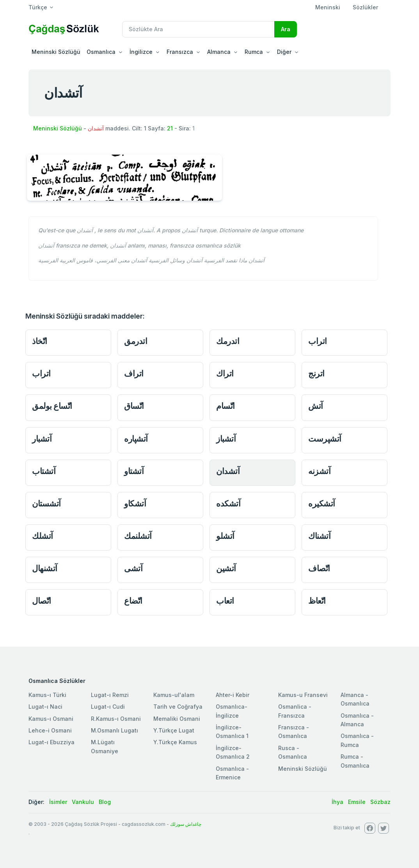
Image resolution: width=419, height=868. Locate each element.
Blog (105, 802)
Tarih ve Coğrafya (178, 707)
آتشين (226, 568)
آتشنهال (45, 568)
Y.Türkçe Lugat (174, 730)
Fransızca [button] (180, 52)
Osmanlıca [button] (101, 52)
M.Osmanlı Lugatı (115, 730)
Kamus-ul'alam (174, 695)
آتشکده (228, 504)
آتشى (133, 568)
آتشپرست (325, 439)
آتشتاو (134, 471)
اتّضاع (133, 601)
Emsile (357, 802)
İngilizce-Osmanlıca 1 (232, 732)
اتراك (225, 373)
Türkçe (38, 7)
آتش (316, 406)
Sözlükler (365, 7)
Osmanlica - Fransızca (295, 711)
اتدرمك (228, 341)
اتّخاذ (40, 341)
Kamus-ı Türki (47, 695)
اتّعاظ (317, 601)
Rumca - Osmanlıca (355, 761)
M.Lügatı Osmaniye (105, 746)
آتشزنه (319, 471)
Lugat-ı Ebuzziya (51, 742)
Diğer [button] (284, 52)
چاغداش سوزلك (186, 824)
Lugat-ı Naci (45, 707)
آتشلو (225, 536)
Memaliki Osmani (177, 719)
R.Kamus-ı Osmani (116, 719)
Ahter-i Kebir (233, 695)
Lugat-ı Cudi (108, 707)
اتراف (134, 373)
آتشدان (228, 471)
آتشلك (43, 536)
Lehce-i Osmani (50, 730)
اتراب (318, 341)
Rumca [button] (254, 52)
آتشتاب (44, 471)
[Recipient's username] (198, 29)
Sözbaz (380, 802)
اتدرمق (136, 341)
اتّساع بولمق (52, 406)
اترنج (316, 373)
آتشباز (226, 439)
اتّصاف (319, 568)
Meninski (328, 7)
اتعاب (225, 601)
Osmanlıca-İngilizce (232, 711)
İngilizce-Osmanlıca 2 (233, 752)
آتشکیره (322, 504)
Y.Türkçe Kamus (175, 742)
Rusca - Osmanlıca (293, 752)
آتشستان (46, 504)
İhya (337, 802)
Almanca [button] (219, 52)
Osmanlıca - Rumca (357, 740)
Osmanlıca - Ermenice (232, 773)
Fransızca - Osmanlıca (294, 732)
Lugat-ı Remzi (110, 695)
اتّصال (42, 601)
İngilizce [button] (141, 52)
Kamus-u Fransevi (303, 695)
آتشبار (42, 439)
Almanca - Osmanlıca (355, 699)
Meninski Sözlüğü (56, 52)
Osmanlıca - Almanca (357, 720)
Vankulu (83, 802)
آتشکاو (135, 504)
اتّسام (225, 406)
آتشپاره (136, 439)
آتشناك (319, 536)
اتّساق (134, 406)
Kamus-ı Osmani (51, 719)
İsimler (58, 802)
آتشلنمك (138, 536)
